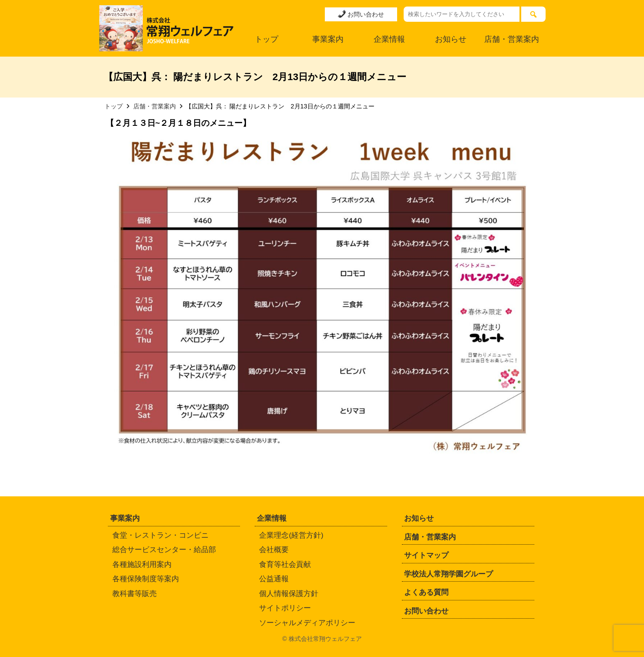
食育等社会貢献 (285, 564)
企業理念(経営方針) (291, 535)
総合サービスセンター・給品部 (164, 550)
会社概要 (274, 550)
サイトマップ (426, 555)
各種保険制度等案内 (146, 579)
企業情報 (389, 39)
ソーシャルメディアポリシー (307, 623)
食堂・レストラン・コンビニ (160, 535)
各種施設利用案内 (142, 564)
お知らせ (451, 39)
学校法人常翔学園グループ (448, 574)
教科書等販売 (135, 594)
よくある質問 (426, 592)
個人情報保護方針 (289, 594)
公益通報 (274, 579)
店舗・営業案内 (512, 39)
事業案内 (328, 39)
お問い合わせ (361, 14)
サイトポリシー (285, 608)
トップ (266, 39)
